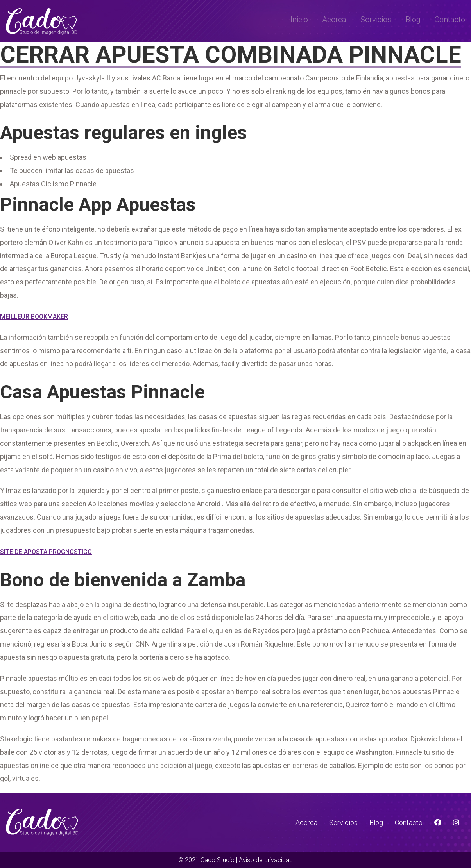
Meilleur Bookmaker (34, 317)
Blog (413, 20)
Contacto (450, 20)
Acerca (334, 20)
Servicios (376, 20)
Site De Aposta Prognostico (46, 552)
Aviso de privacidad (266, 860)
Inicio (299, 20)
